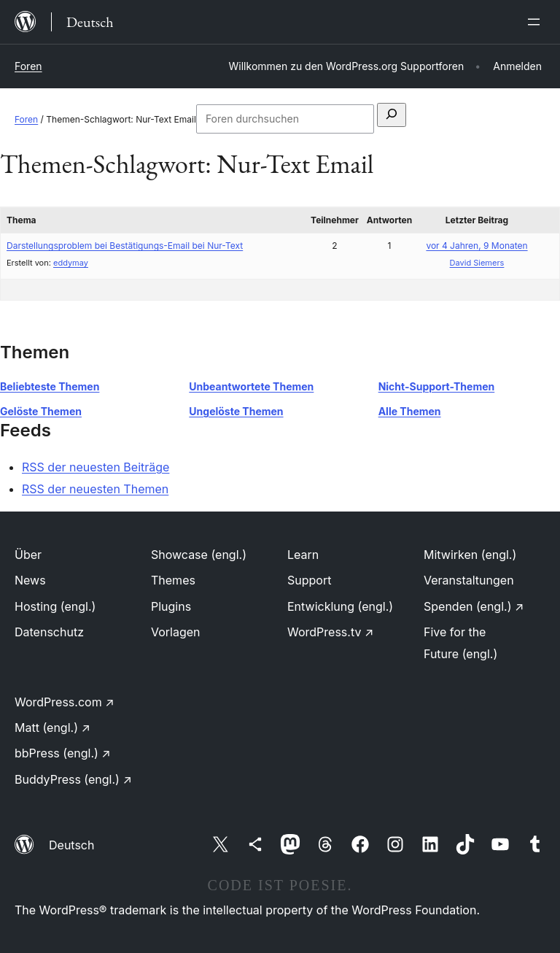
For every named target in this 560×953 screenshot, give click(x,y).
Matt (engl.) (52, 728)
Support (309, 580)
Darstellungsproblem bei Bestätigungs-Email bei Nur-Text (125, 246)
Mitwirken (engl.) (470, 555)
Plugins (171, 606)
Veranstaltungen (469, 580)
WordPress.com (65, 702)
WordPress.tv (330, 632)
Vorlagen (176, 632)
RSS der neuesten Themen (95, 489)
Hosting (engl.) (55, 606)
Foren (28, 66)
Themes (173, 580)
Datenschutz (49, 632)
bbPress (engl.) (63, 753)
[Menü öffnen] (537, 22)
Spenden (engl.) (474, 606)
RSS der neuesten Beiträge (96, 467)
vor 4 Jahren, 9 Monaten (477, 246)
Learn (303, 555)
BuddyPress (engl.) (73, 779)
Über (28, 555)
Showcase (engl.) (199, 555)
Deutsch (71, 845)
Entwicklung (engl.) (340, 606)
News (30, 580)
